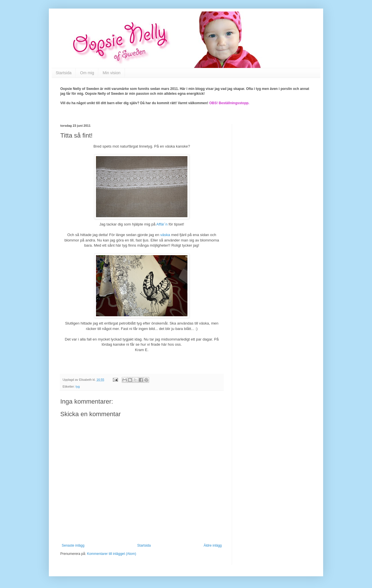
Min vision (111, 73)
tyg (78, 386)
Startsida (64, 73)
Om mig (87, 73)
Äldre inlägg (213, 545)
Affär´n (162, 224)
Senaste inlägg (73, 545)
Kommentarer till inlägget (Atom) (111, 554)
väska (165, 235)
